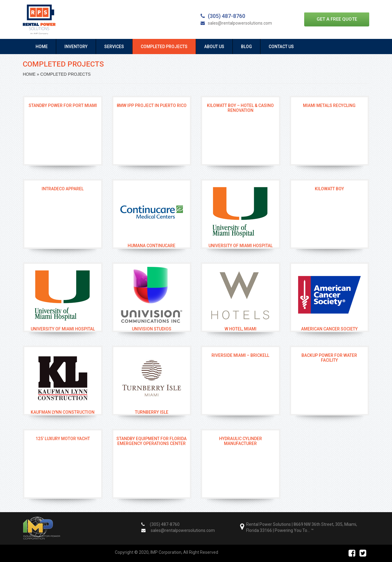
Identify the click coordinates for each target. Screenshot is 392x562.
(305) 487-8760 (223, 16)
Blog (246, 47)
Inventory (76, 47)
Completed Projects (164, 47)
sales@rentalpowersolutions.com (236, 23)
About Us (214, 47)
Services (114, 47)
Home (42, 47)
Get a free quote (337, 19)
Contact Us (281, 47)
